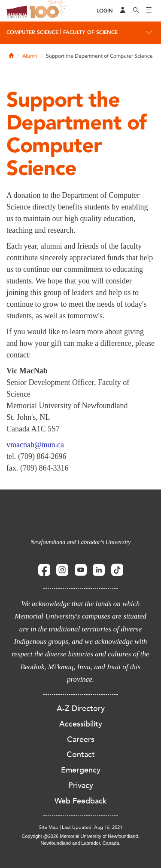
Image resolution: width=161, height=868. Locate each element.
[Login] (105, 11)
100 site (49, 11)
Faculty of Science (90, 32)
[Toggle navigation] (149, 11)
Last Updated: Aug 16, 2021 (92, 827)
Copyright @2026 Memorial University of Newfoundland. (80, 836)
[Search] (136, 11)
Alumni (30, 56)
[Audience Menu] (123, 11)
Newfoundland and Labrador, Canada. (81, 843)
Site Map (49, 827)
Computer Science (32, 32)
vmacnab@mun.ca (35, 445)
